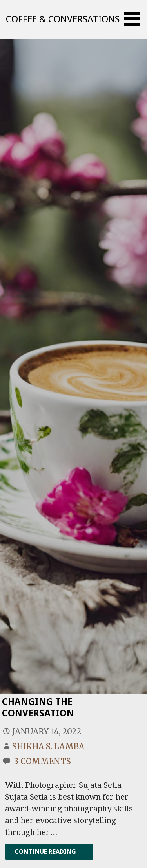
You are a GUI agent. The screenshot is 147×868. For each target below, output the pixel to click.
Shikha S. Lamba (48, 746)
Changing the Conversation (38, 707)
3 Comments (43, 761)
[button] (134, 19)
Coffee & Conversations (63, 19)
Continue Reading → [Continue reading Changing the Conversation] (49, 852)
